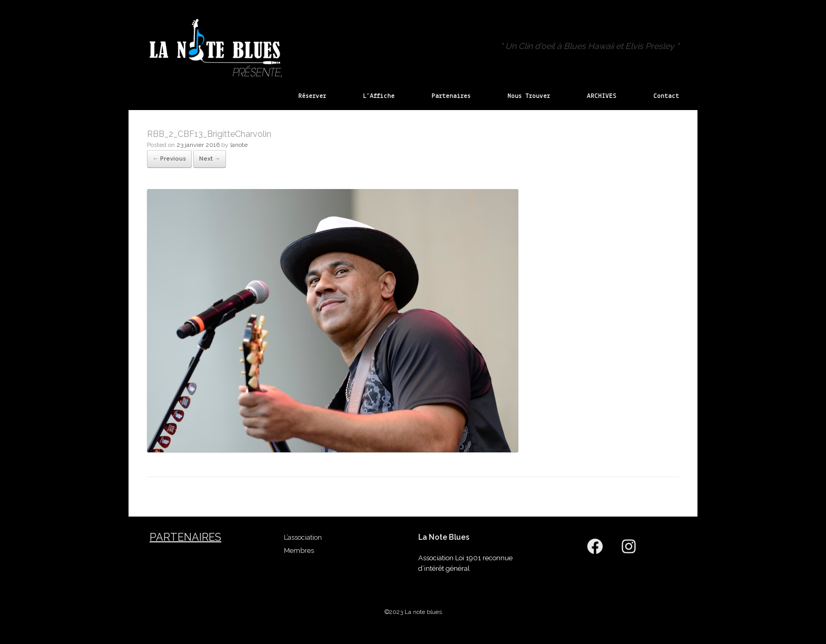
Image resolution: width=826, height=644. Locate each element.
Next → (210, 159)
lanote (239, 145)
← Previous (169, 159)
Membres (299, 551)
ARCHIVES (602, 96)
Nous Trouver (529, 96)
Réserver (312, 96)
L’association (303, 537)
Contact (666, 96)
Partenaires (451, 96)
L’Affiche (379, 96)
